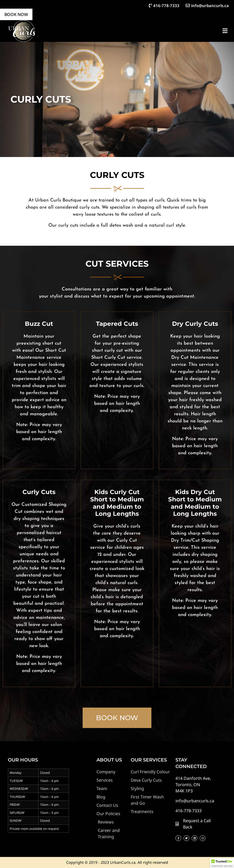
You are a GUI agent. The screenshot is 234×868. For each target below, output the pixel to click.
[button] (225, 31)
